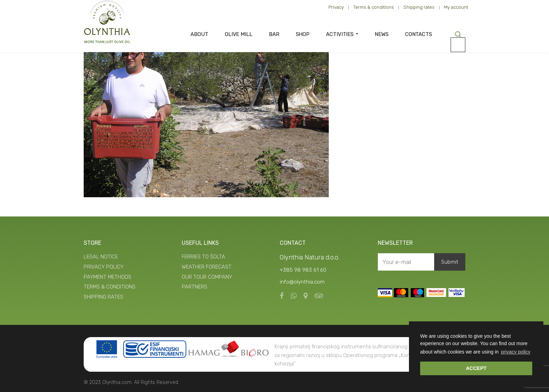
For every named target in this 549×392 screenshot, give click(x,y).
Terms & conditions (374, 7)
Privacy (336, 7)
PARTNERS (194, 287)
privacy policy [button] (516, 352)
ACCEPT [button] (476, 368)
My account (456, 7)
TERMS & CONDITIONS (110, 287)
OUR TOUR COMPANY (207, 277)
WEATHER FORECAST (207, 267)
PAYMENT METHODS (107, 277)
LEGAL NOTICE (101, 257)
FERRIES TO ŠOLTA (203, 257)
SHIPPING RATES (103, 297)
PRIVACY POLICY (104, 267)
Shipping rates (419, 7)
